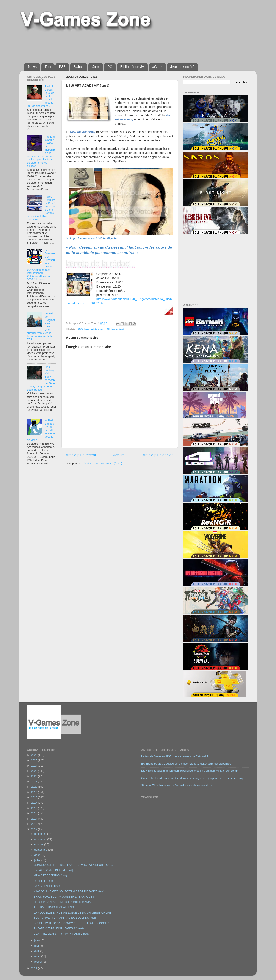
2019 (34, 792)
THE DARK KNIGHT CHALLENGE (55, 907)
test (122, 329)
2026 (34, 755)
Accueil (119, 455)
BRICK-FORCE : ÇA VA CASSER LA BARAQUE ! (64, 897)
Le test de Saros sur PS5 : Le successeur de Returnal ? (175, 756)
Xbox (96, 67)
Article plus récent (81, 455)
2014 (34, 819)
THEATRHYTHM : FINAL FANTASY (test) (59, 928)
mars (38, 956)
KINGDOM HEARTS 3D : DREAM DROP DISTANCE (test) (69, 891)
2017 (34, 803)
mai (37, 946)
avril (37, 951)
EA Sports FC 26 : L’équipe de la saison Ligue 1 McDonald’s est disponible (186, 764)
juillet (38, 860)
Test (48, 67)
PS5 (62, 67)
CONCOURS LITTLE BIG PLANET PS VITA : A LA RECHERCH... (73, 865)
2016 (34, 808)
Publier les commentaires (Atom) (102, 463)
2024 (34, 766)
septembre (41, 850)
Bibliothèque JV (132, 67)
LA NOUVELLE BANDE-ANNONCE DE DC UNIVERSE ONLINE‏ (72, 913)
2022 (34, 776)
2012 (34, 829)
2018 (34, 797)
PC (110, 67)
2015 (34, 813)
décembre (41, 834)
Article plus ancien (158, 455)
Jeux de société (182, 67)
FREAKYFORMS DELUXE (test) (53, 870)
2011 (34, 968)
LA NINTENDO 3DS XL (48, 886)
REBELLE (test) (43, 881)
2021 (34, 782)
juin (37, 940)
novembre (41, 839)
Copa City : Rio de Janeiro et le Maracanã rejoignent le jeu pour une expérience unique (194, 778)
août (38, 855)
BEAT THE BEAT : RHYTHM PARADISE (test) (61, 934)
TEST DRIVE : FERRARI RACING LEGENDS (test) (65, 918)
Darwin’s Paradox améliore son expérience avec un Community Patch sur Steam (190, 771)
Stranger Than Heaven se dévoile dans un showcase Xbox (176, 786)
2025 (34, 760)
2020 (34, 787)
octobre (39, 844)
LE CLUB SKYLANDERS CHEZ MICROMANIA (62, 902)
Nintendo (112, 329)
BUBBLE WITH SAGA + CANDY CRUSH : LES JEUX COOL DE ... (74, 923)
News (32, 67)
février (39, 962)
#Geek (157, 67)
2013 (34, 824)
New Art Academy (95, 329)
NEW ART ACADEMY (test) (50, 876)
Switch (79, 67)
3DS (80, 329)
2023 (34, 771)
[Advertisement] (128, 46)
